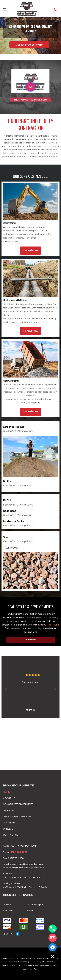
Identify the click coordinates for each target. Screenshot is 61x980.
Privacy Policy (33, 969)
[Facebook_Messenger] (53, 947)
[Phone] (53, 929)
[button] (4, 10)
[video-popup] (31, 87)
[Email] (53, 938)
